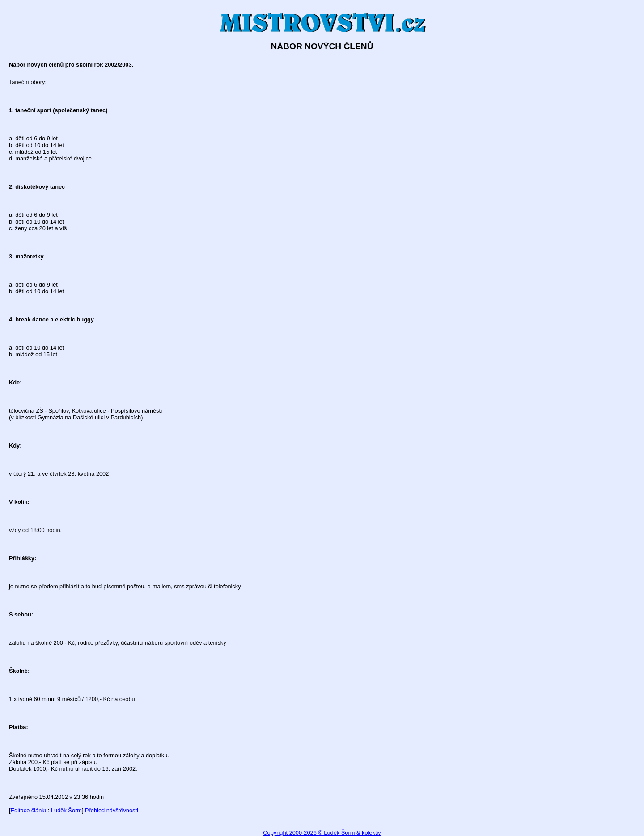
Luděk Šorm (66, 810)
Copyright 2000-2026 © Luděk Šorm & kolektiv (322, 833)
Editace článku (29, 810)
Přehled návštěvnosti (112, 810)
